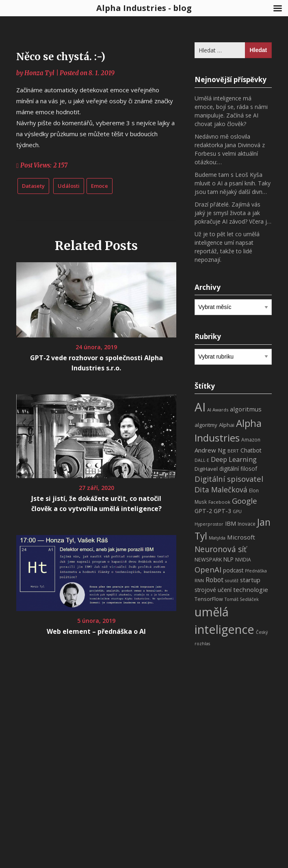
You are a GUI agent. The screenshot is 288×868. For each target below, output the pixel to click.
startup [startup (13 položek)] (250, 580)
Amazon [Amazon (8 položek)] (251, 440)
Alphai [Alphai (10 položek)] (227, 425)
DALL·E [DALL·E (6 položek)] (202, 460)
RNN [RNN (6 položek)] (199, 581)
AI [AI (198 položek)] (200, 407)
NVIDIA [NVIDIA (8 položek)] (243, 560)
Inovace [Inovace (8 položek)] (247, 524)
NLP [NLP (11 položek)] (228, 559)
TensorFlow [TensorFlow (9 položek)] (209, 599)
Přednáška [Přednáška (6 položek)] (256, 571)
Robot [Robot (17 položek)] (214, 580)
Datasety (33, 186)
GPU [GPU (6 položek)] (237, 511)
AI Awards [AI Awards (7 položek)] (218, 410)
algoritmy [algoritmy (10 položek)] (206, 425)
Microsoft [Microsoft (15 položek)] (241, 537)
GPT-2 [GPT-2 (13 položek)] (203, 511)
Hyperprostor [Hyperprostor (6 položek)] (209, 524)
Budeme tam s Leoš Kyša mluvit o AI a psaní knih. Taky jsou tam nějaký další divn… (233, 183)
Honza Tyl (39, 73)
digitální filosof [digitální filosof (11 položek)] (238, 469)
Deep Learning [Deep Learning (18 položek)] (234, 459)
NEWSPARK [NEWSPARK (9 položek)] (208, 560)
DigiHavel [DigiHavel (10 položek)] (206, 469)
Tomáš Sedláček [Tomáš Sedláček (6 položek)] (242, 599)
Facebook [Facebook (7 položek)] (219, 502)
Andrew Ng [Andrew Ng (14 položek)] (210, 450)
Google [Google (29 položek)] (245, 501)
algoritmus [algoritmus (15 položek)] (246, 409)
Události (69, 186)
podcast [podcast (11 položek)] (233, 570)
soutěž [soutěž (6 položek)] (232, 581)
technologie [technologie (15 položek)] (251, 590)
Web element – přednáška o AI (96, 631)
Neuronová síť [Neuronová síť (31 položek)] (221, 549)
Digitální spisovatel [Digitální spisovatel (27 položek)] (229, 479)
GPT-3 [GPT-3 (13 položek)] (222, 511)
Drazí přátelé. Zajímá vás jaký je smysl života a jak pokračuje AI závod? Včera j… (233, 213)
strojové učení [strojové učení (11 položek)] (213, 590)
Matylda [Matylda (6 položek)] (217, 538)
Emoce (100, 186)
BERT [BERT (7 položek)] (233, 451)
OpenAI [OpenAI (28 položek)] (208, 569)
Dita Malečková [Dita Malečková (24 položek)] (221, 489)
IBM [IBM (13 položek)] (231, 523)
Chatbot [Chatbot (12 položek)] (251, 450)
